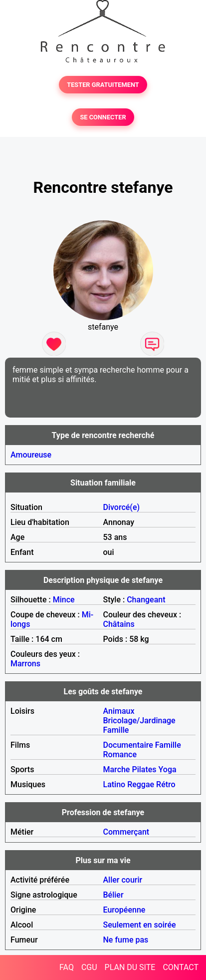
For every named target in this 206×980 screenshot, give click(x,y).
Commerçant (126, 832)
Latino (114, 784)
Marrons (25, 664)
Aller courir (123, 880)
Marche (117, 769)
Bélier (113, 895)
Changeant (146, 600)
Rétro (166, 784)
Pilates (144, 769)
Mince (64, 600)
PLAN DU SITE (130, 967)
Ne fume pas (126, 940)
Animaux (119, 711)
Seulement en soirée (140, 925)
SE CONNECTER (103, 117)
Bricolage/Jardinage (139, 721)
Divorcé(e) (122, 507)
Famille (116, 730)
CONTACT (181, 967)
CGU (89, 967)
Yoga (168, 769)
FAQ (67, 967)
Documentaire (128, 745)
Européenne (124, 910)
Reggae (141, 784)
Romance (120, 754)
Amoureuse (31, 455)
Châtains (119, 624)
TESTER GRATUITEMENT (103, 85)
